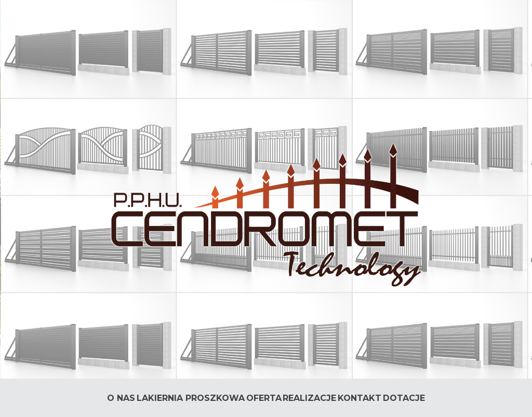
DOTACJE (404, 398)
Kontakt (360, 398)
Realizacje (309, 398)
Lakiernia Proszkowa (191, 398)
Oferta (264, 398)
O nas (121, 398)
